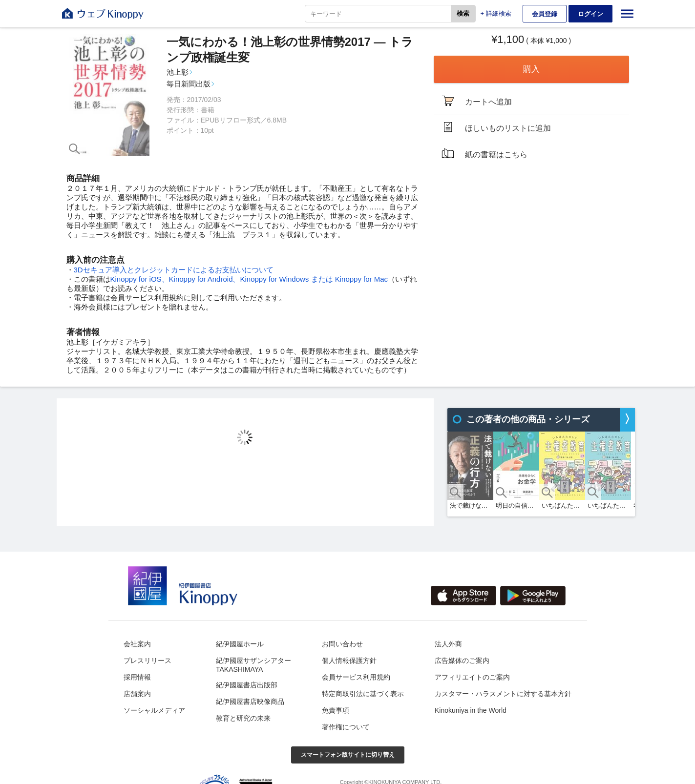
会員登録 (545, 14)
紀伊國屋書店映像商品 (250, 701)
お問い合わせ (342, 644)
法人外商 (448, 644)
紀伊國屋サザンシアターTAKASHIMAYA (253, 665)
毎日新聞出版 (189, 84)
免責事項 (336, 710)
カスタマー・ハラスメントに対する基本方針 (503, 694)
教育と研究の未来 (243, 718)
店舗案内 (137, 694)
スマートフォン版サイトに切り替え (348, 755)
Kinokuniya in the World (471, 710)
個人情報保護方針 (349, 660)
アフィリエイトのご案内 (472, 677)
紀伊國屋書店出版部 (247, 685)
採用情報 (137, 677)
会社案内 (137, 644)
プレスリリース (147, 660)
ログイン (590, 14)
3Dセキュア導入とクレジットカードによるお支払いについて (174, 270)
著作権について (346, 727)
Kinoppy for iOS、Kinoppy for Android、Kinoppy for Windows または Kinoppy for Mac (249, 279)
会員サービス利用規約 (356, 677)
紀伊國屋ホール (240, 644)
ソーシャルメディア (154, 710)
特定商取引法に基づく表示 (363, 694)
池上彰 (178, 72)
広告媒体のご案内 (462, 660)
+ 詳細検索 (496, 13)
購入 (531, 69)
